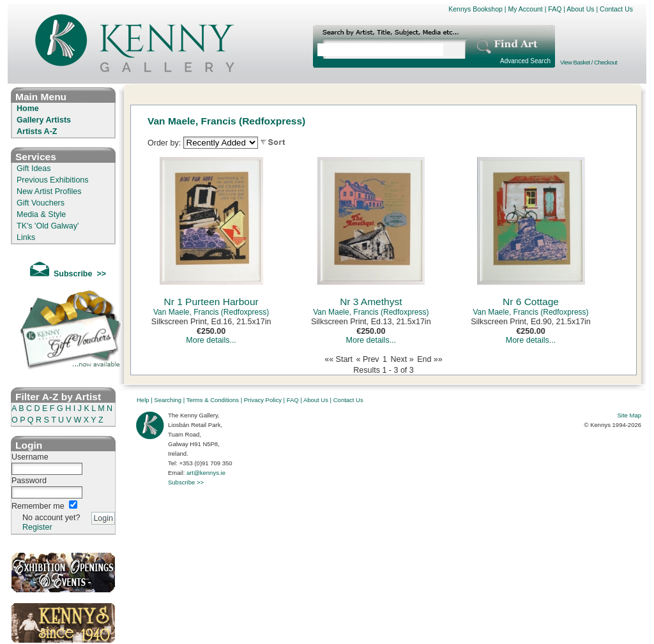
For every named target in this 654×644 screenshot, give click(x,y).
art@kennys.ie (206, 473)
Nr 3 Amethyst (371, 302)
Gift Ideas (34, 168)
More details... (211, 340)
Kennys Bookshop (475, 9)
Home (28, 109)
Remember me (38, 506)
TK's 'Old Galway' (48, 226)
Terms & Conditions (213, 400)
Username (30, 457)
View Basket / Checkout (589, 62)
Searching (168, 400)
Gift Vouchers (41, 203)
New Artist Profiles (49, 191)
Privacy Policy (263, 400)
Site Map (630, 415)
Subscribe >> (186, 482)
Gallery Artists (44, 120)
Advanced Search (525, 61)
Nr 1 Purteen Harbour (211, 302)
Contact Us (616, 9)
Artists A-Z (37, 131)
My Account (525, 9)
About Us (580, 9)
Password (29, 481)
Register (37, 527)
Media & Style (41, 214)
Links (26, 237)
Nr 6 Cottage (531, 302)
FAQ (555, 9)
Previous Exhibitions (53, 180)
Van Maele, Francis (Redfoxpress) (211, 312)
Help (143, 400)
